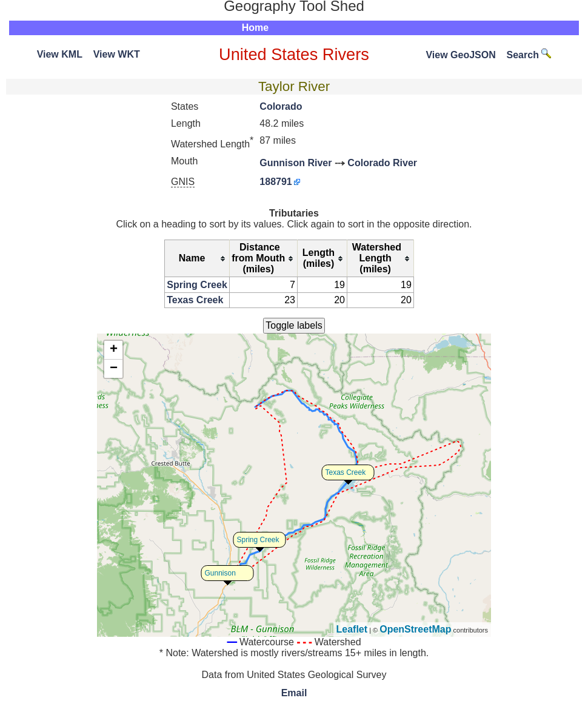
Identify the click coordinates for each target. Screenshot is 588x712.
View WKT (117, 54)
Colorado (281, 106)
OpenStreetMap (415, 629)
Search (529, 55)
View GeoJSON (460, 55)
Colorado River (382, 163)
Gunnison (220, 573)
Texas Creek (195, 300)
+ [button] (114, 350)
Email (294, 693)
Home (255, 28)
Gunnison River (296, 163)
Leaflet (352, 629)
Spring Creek (197, 285)
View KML (60, 54)
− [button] (114, 369)
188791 (276, 182)
